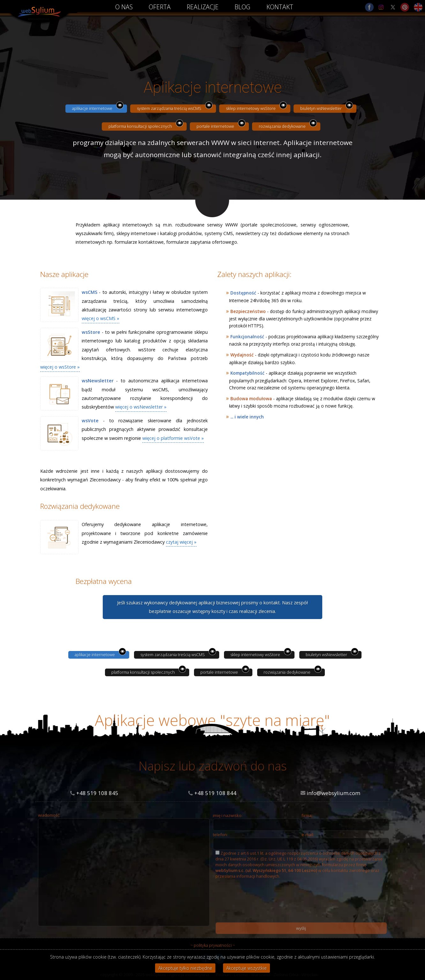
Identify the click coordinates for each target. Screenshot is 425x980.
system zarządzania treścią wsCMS (169, 108)
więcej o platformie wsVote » (173, 438)
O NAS (124, 7)
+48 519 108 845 (97, 793)
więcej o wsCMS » (101, 318)
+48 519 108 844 (215, 793)
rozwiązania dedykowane (282, 126)
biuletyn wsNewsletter (321, 108)
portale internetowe (215, 126)
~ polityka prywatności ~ (213, 945)
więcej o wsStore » (60, 367)
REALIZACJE (203, 7)
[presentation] (264, 911)
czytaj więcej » (181, 542)
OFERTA (160, 7)
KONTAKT (280, 7)
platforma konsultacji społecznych (140, 126)
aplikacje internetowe (92, 108)
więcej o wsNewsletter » (141, 407)
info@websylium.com (333, 793)
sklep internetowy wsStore (251, 108)
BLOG (242, 7)
